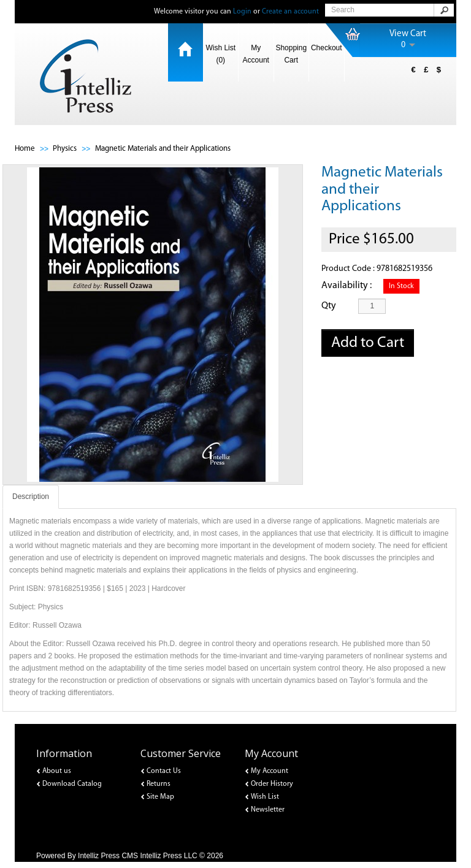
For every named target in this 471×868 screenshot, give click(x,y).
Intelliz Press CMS (108, 856)
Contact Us (164, 771)
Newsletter (268, 810)
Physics (65, 149)
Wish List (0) (220, 54)
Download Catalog (72, 784)
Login (242, 12)
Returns (159, 784)
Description (31, 497)
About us (57, 771)
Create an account (290, 12)
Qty (329, 306)
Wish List (265, 797)
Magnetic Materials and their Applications (163, 149)
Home (25, 149)
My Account (256, 54)
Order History (272, 784)
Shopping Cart (291, 54)
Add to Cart (368, 343)
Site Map (160, 797)
